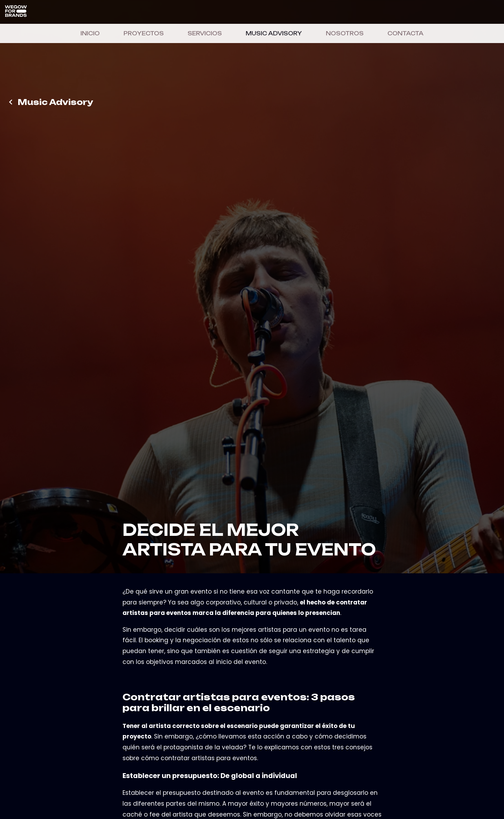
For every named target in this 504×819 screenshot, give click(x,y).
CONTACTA (405, 33)
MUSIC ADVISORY (274, 33)
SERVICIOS (205, 33)
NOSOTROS (345, 33)
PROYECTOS (144, 33)
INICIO (90, 33)
